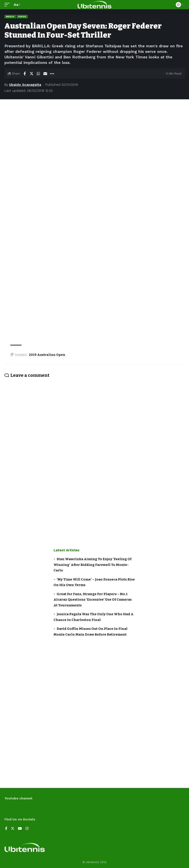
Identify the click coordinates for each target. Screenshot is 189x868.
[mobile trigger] (8, 5)
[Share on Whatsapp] (38, 74)
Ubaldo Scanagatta (25, 85)
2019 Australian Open (47, 355)
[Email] (45, 74)
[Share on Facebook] (25, 74)
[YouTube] (20, 829)
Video (22, 16)
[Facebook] (6, 829)
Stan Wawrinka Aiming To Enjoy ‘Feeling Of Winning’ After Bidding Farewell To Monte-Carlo (93, 565)
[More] (52, 74)
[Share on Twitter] (31, 74)
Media (10, 16)
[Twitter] (13, 829)
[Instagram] (27, 829)
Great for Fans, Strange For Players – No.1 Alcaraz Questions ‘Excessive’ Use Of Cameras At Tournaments (93, 600)
